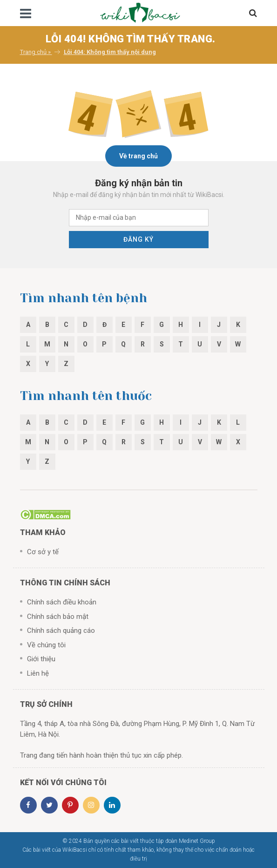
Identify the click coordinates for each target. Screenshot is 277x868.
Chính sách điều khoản (62, 602)
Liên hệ (38, 673)
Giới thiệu (41, 659)
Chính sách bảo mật (58, 617)
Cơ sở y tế (43, 552)
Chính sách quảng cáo (61, 631)
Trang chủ (33, 52)
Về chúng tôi (46, 645)
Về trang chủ (138, 156)
